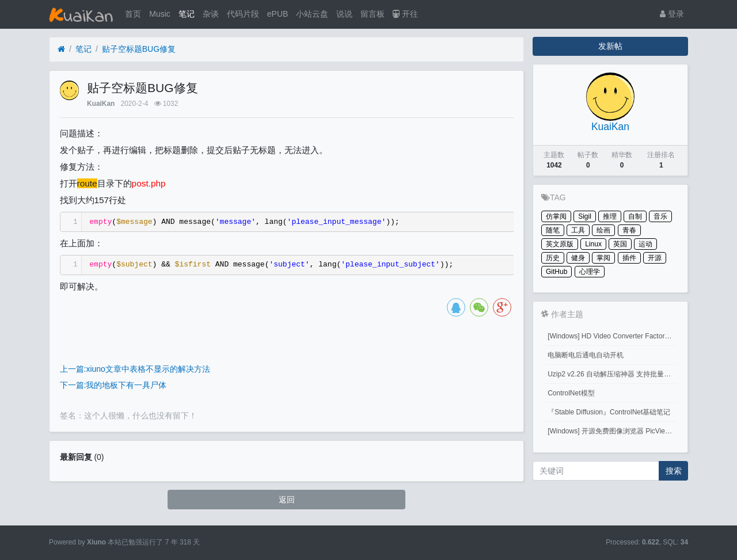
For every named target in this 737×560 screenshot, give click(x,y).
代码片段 (243, 14)
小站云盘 (312, 14)
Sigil (585, 216)
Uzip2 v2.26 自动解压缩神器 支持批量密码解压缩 (612, 374)
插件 (629, 258)
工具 (578, 230)
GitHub (556, 272)
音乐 (660, 216)
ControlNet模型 (571, 393)
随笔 (553, 230)
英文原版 (560, 244)
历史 (553, 258)
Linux (593, 244)
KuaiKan (101, 104)
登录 (672, 14)
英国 (620, 244)
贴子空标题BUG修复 (139, 49)
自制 (635, 216)
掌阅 (603, 258)
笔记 (187, 14)
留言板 (373, 14)
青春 (629, 230)
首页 (133, 14)
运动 (645, 244)
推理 (610, 216)
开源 (655, 258)
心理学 (590, 272)
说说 (344, 14)
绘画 (603, 230)
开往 (405, 14)
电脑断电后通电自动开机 (586, 355)
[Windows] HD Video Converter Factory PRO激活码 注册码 (612, 336)
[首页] (61, 49)
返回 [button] (287, 500)
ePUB (278, 14)
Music (160, 14)
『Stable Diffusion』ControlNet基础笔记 (609, 412)
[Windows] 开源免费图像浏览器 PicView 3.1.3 (612, 431)
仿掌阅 (556, 216)
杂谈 (211, 14)
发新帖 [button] (610, 46)
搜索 (674, 471)
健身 (578, 258)
